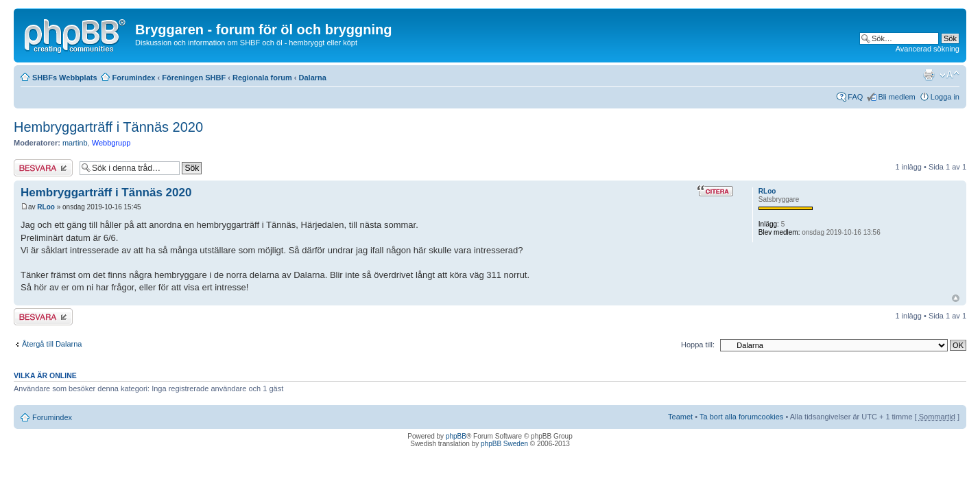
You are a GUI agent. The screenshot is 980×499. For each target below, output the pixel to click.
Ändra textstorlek (949, 75)
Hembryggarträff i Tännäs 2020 (108, 127)
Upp (956, 298)
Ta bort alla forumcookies (741, 417)
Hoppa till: (698, 345)
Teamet (680, 417)
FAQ (855, 97)
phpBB (456, 436)
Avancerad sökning (928, 49)
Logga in (945, 97)
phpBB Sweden (504, 444)
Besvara (43, 168)
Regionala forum (262, 78)
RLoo (46, 207)
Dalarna (313, 78)
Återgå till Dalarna (52, 344)
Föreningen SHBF (194, 78)
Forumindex (134, 78)
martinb (75, 143)
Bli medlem (896, 97)
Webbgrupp (111, 143)
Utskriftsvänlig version (929, 75)
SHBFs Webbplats (65, 78)
